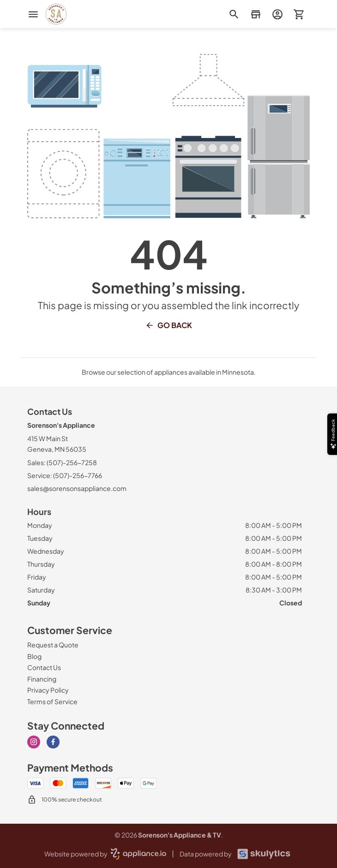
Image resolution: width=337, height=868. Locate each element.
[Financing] (42, 679)
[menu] (33, 14)
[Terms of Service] (52, 701)
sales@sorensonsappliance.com (77, 488)
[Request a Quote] (53, 645)
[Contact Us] (44, 667)
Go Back (168, 325)
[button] (256, 14)
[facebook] (53, 742)
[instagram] (34, 742)
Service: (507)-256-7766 (65, 475)
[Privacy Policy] (48, 690)
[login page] (277, 14)
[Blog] (34, 656)
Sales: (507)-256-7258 (62, 462)
